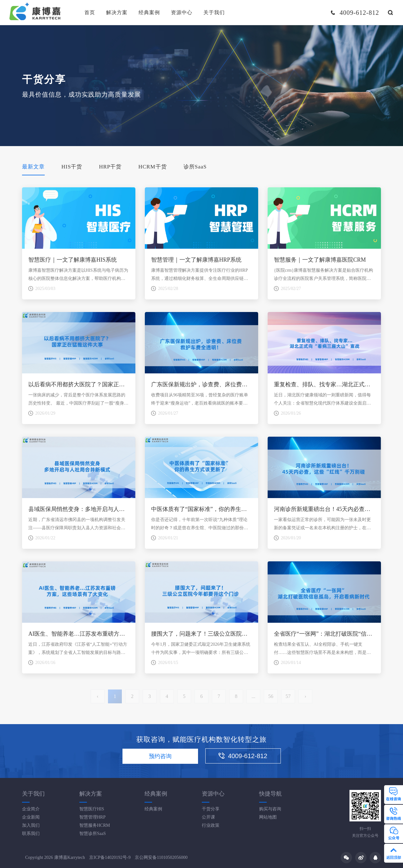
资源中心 (182, 12)
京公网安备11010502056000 (161, 857)
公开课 (208, 817)
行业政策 (211, 825)
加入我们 (31, 825)
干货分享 (211, 809)
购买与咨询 (270, 809)
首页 (90, 12)
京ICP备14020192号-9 (110, 857)
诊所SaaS (195, 167)
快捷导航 (270, 794)
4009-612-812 (243, 756)
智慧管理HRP (92, 817)
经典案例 (149, 12)
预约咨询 (160, 756)
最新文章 (33, 167)
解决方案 (117, 12)
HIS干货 (72, 167)
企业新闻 (31, 817)
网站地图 (268, 817)
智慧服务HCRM (95, 825)
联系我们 (31, 834)
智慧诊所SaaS (93, 834)
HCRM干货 (152, 167)
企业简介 (31, 809)
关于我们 (214, 12)
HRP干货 (110, 167)
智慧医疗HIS (92, 809)
